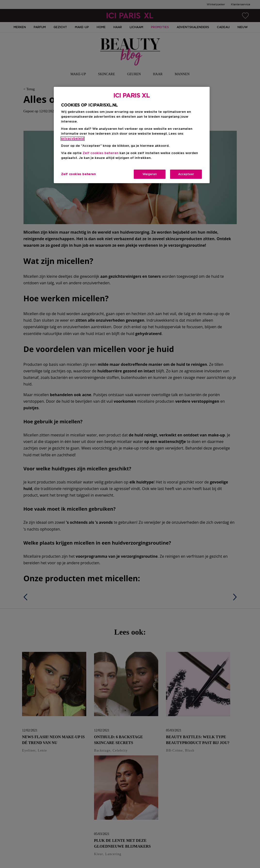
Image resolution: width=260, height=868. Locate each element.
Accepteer (186, 174)
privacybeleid (73, 139)
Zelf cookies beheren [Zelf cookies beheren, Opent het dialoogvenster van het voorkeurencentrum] (79, 174)
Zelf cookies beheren (101, 153)
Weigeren (150, 174)
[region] (132, 135)
